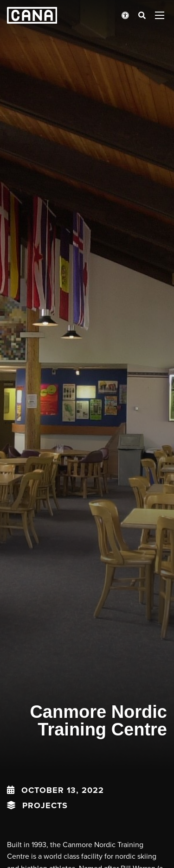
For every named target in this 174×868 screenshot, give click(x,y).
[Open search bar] (142, 15)
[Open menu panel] (160, 15)
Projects (45, 805)
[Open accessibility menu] (125, 15)
